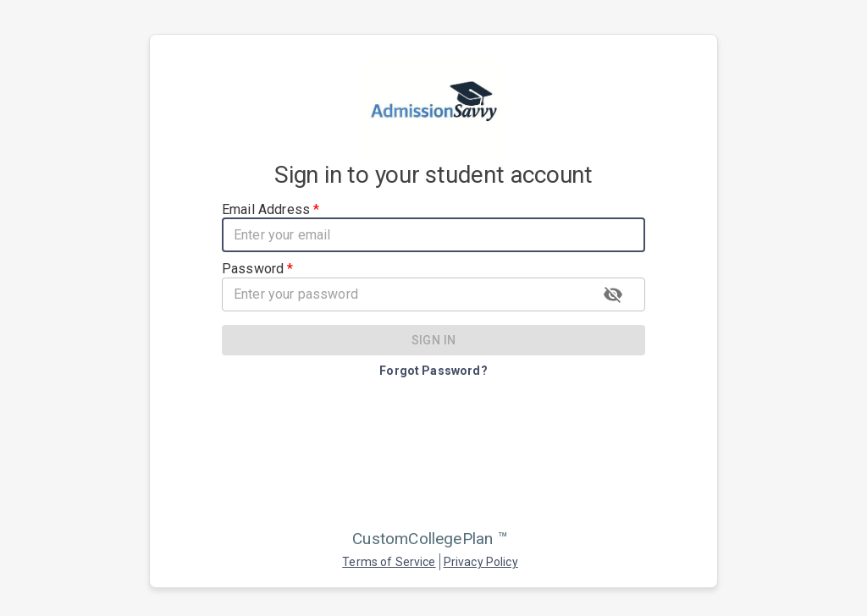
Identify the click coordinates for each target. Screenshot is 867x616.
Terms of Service (389, 562)
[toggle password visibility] (613, 294)
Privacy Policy (481, 562)
